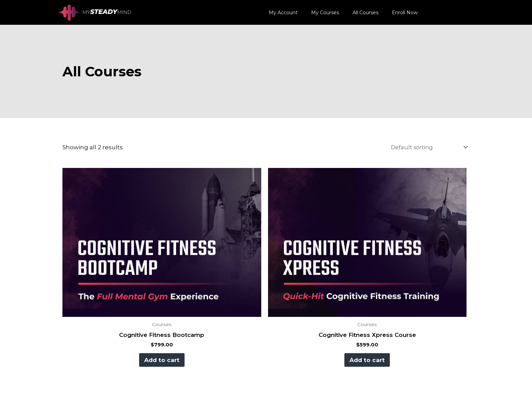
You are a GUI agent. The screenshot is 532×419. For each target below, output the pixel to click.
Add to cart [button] (160, 359)
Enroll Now (405, 13)
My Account (283, 13)
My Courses (325, 13)
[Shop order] (425, 147)
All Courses (365, 13)
